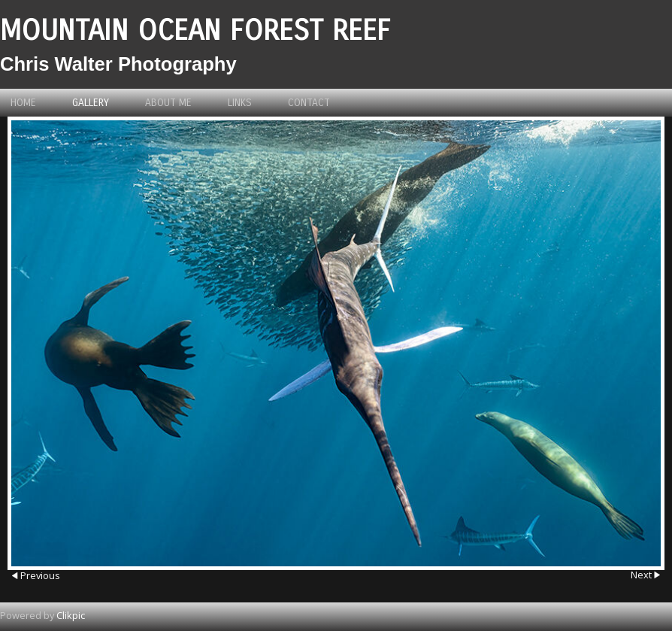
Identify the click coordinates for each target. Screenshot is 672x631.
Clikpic (71, 615)
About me (168, 103)
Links (240, 103)
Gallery (91, 103)
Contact (309, 103)
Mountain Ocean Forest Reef (195, 30)
